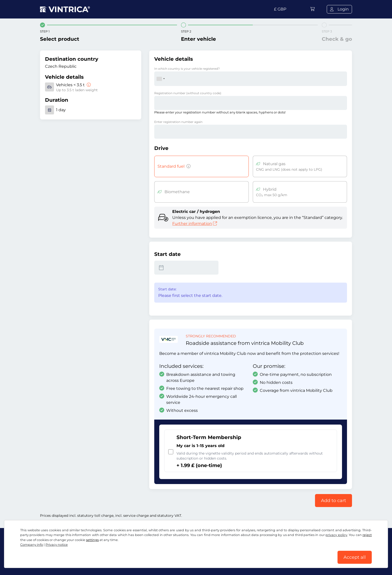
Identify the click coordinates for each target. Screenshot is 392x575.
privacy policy (336, 535)
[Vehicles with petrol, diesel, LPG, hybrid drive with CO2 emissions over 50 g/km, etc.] (187, 166)
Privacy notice (57, 545)
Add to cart (333, 501)
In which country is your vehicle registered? (187, 69)
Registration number (188, 93)
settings (92, 540)
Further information (195, 224)
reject (367, 535)
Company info (32, 545)
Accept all (355, 557)
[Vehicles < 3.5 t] (88, 85)
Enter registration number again (178, 122)
